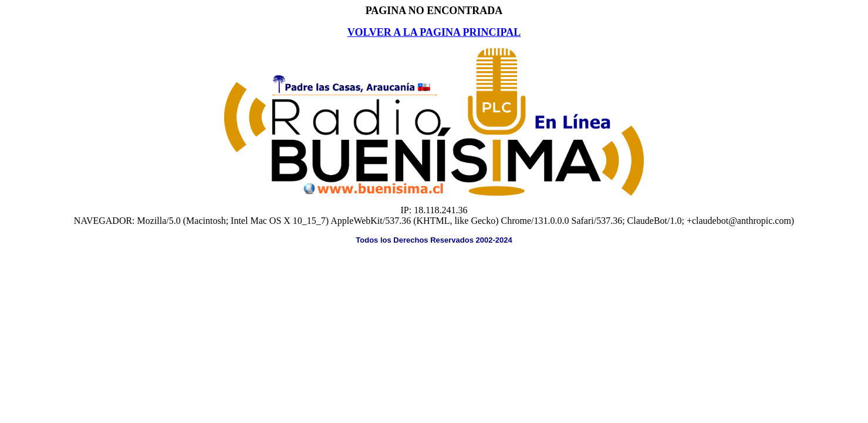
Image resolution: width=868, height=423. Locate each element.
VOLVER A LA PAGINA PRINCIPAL (434, 32)
